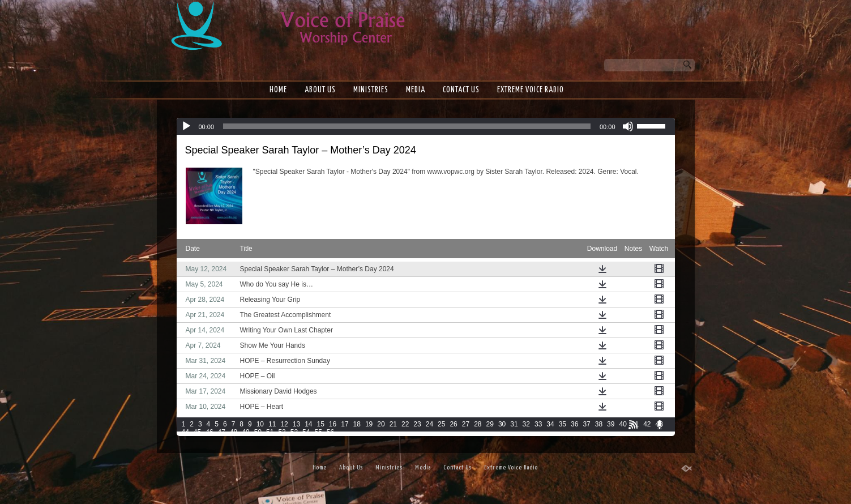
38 (599, 424)
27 (466, 424)
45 (197, 432)
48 (234, 432)
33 (538, 424)
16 (333, 424)
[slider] (407, 126)
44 (185, 432)
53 (294, 432)
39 (611, 424)
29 (490, 424)
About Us (320, 90)
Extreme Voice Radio (531, 90)
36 (574, 424)
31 (514, 424)
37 (586, 424)
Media (416, 90)
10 (260, 424)
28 (478, 424)
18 (357, 424)
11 (272, 424)
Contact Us (461, 90)
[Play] (186, 126)
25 (441, 424)
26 (453, 424)
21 (393, 424)
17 (345, 424)
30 (502, 424)
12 (284, 424)
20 (381, 424)
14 (308, 424)
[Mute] (628, 126)
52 (282, 432)
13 (296, 424)
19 (369, 424)
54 (306, 432)
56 (330, 432)
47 (222, 432)
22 (405, 424)
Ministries (371, 90)
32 (526, 424)
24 (429, 424)
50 (258, 432)
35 (563, 424)
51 (270, 432)
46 (209, 432)
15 (320, 424)
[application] (426, 126)
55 (318, 432)
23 (417, 424)
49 (245, 432)
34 (550, 424)
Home (278, 90)
